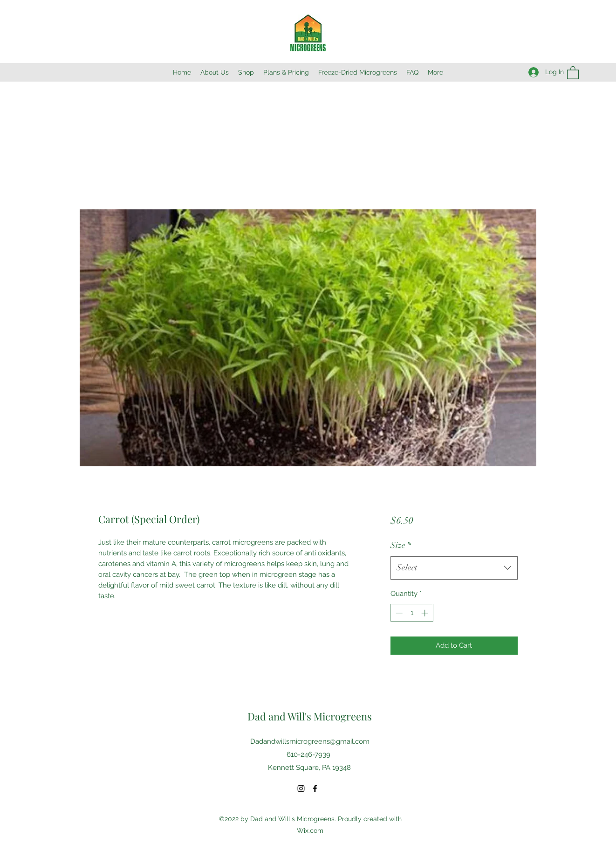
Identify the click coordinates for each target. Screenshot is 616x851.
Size (401, 545)
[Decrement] (398, 613)
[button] (573, 72)
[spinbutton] (412, 613)
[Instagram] (301, 789)
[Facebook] (315, 789)
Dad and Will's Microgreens (310, 716)
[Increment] (426, 613)
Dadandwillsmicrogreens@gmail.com (310, 741)
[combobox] (454, 568)
